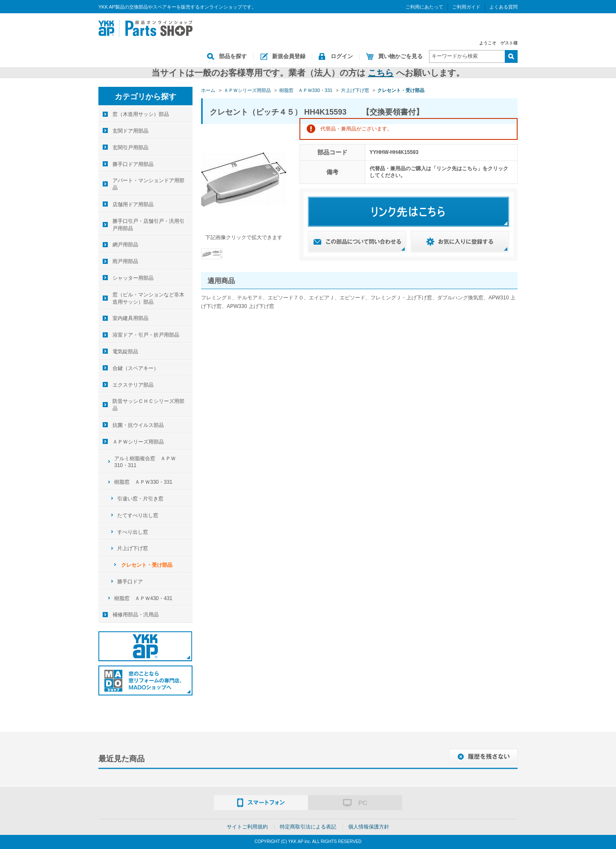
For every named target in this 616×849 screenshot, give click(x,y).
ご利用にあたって (424, 7)
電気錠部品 (125, 352)
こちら (381, 73)
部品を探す (233, 56)
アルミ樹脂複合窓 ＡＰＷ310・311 (145, 462)
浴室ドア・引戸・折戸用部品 (146, 335)
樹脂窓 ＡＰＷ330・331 (143, 482)
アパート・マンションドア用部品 (148, 184)
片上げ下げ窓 (133, 548)
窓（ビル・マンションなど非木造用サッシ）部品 (148, 298)
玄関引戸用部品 (130, 148)
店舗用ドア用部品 (133, 204)
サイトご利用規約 (247, 827)
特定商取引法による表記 (308, 827)
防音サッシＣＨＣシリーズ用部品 (148, 405)
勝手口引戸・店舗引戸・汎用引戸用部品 (148, 225)
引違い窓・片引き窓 (140, 499)
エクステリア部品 (133, 385)
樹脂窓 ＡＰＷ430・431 (143, 598)
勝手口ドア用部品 (133, 164)
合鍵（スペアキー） (136, 368)
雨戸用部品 (125, 261)
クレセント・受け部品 (147, 565)
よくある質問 (503, 7)
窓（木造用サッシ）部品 (141, 114)
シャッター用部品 (133, 278)
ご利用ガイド (466, 7)
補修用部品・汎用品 (136, 615)
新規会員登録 (289, 56)
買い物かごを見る (400, 56)
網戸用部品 (125, 245)
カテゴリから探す (145, 97)
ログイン (342, 56)
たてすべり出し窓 (138, 515)
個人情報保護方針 (369, 827)
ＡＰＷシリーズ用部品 (138, 442)
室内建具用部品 (130, 318)
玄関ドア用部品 (130, 131)
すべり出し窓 (133, 532)
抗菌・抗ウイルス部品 (138, 425)
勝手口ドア (130, 582)
